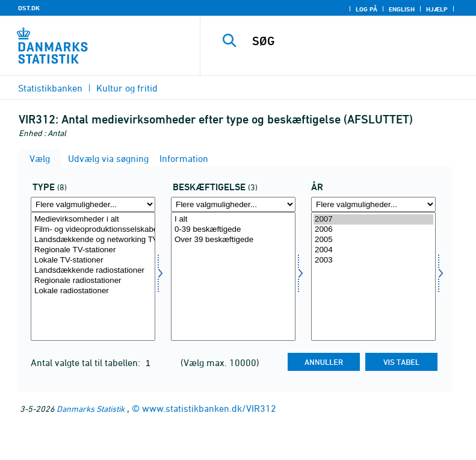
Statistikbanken (50, 88)
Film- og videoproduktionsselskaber (93, 230)
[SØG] (356, 41)
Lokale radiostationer (93, 291)
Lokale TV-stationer (93, 260)
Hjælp (437, 9)
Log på (366, 9)
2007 (373, 219)
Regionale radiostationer (93, 281)
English (402, 9)
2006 (373, 230)
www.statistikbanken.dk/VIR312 (209, 408)
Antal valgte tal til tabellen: (87, 362)
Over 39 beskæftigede (233, 240)
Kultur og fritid (127, 88)
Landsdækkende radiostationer (93, 271)
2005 (373, 240)
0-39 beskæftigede (233, 230)
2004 (373, 250)
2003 (373, 260)
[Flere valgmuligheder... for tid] (373, 204)
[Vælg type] (93, 276)
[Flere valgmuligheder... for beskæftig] (233, 204)
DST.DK (29, 8)
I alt (233, 219)
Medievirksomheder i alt (93, 219)
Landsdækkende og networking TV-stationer (93, 240)
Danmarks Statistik (91, 409)
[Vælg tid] (373, 276)
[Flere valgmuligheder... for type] (93, 204)
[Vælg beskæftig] (233, 276)
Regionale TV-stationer (93, 250)
